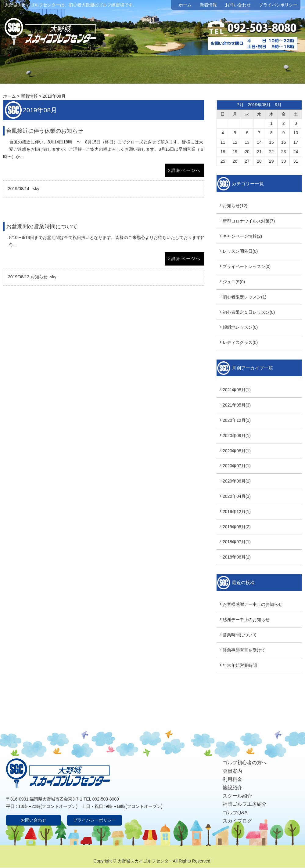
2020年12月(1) (237, 420)
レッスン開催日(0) (240, 251)
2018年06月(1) (237, 557)
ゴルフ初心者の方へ (245, 763)
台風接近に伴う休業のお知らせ (45, 131)
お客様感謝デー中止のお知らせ (253, 604)
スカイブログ (237, 821)
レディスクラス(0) (240, 342)
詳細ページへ (186, 170)
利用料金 (232, 779)
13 (247, 142)
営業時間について (240, 635)
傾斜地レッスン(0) (240, 327)
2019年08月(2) (237, 527)
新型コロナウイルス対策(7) (249, 221)
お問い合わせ (238, 5)
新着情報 (208, 5)
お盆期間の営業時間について (42, 226)
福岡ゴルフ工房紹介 (245, 804)
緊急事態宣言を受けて (244, 650)
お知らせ (39, 277)
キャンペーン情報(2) (242, 236)
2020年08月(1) (237, 451)
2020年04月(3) (237, 496)
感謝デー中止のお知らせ (246, 620)
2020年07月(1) (237, 466)
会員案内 (232, 771)
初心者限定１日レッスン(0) (249, 312)
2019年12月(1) (237, 512)
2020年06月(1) (237, 481)
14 (259, 142)
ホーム (185, 5)
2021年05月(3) (237, 405)
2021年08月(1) (237, 390)
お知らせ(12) (235, 206)
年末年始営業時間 (240, 665)
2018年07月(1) (237, 542)
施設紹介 (232, 788)
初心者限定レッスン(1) (244, 297)
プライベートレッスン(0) (247, 266)
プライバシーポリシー (95, 820)
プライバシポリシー (278, 5)
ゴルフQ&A (235, 813)
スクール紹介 (237, 796)
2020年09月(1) (237, 436)
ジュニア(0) (234, 282)
